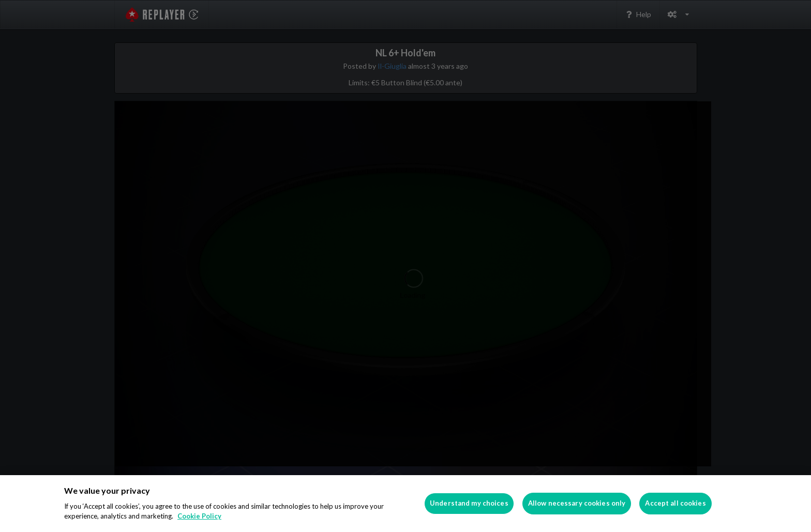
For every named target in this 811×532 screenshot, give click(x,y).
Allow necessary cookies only (577, 503)
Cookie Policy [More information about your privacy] (199, 516)
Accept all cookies (675, 503)
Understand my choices (469, 503)
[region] (405, 504)
